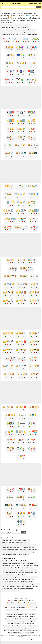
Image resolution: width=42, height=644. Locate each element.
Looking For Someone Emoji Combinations (11, 584)
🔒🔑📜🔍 (34, 301)
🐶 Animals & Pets (22, 603)
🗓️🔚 (26, 39)
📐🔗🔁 (32, 121)
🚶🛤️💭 (10, 497)
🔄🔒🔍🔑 (20, 194)
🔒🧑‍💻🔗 (10, 423)
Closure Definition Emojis (7, 25)
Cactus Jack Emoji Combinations (15, 628)
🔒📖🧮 (21, 260)
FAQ (22, 635)
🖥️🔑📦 (10, 448)
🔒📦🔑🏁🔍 (26, 268)
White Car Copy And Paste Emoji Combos (11, 591)
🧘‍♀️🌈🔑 (21, 513)
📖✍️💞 (32, 129)
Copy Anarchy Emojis (32, 619)
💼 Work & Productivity (10, 607)
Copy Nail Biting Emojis (12, 616)
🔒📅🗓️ (34, 227)
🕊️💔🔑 (11, 440)
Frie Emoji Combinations (7, 589)
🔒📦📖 (13, 268)
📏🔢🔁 (10, 121)
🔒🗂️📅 (34, 374)
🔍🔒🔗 (21, 202)
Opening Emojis (23, 34)
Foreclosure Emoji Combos (7, 30)
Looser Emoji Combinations (8, 568)
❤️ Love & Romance (12, 600)
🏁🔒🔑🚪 (22, 63)
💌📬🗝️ (10, 71)
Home (2, 11)
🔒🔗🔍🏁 (21, 366)
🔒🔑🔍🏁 (8, 342)
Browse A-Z (14, 635)
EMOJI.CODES (4, 1)
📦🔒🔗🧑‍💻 (21, 153)
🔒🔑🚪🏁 (10, 358)
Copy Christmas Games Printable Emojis (24, 568)
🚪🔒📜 (32, 489)
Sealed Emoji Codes (32, 34)
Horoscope (34, 635)
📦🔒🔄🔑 (20, 145)
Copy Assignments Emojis (28, 32)
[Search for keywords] (19, 7)
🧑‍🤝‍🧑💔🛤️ (33, 505)
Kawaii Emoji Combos (23, 616)
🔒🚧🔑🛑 (21, 407)
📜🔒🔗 (32, 137)
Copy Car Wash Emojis (29, 628)
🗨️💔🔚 (21, 489)
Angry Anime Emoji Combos (8, 565)
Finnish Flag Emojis (22, 626)
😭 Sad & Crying (31, 600)
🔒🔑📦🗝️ (34, 333)
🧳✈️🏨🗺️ (32, 47)
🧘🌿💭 (10, 513)
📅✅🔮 (32, 112)
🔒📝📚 (32, 260)
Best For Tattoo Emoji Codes (32, 586)
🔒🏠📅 (8, 227)
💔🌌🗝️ (21, 71)
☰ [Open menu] (3, 4)
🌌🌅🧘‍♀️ (10, 55)
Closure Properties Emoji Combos (9, 554)
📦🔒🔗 (9, 153)
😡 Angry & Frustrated (12, 603)
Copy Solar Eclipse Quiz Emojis (29, 563)
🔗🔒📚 (32, 423)
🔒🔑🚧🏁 (8, 350)
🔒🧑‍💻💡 (33, 415)
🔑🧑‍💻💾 (22, 219)
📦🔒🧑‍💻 (33, 153)
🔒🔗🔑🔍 (22, 374)
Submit (24, 532)
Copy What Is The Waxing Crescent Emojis (31, 584)
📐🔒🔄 (21, 121)
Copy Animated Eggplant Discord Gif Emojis (23, 589)
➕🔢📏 (21, 522)
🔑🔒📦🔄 (8, 211)
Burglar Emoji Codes (19, 614)
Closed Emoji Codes (32, 30)
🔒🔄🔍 (34, 276)
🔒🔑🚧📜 (21, 350)
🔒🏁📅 (33, 219)
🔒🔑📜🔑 (8, 333)
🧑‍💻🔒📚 (9, 505)
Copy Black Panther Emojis (28, 623)
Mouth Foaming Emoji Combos (8, 586)
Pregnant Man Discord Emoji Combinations (11, 563)
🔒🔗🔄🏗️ (8, 366)
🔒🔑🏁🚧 (8, 292)
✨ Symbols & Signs (32, 610)
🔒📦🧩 (24, 276)
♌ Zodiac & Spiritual (33, 607)
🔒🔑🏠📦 (34, 292)
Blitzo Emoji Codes (33, 570)
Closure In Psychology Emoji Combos (10, 34)
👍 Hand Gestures (10, 610)
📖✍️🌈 (21, 129)
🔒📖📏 (10, 260)
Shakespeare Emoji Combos (10, 626)
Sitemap (20, 637)
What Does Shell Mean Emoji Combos (10, 570)
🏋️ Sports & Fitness (31, 605)
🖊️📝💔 (31, 440)
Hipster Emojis (19, 630)
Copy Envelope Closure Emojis (22, 27)
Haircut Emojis (21, 621)
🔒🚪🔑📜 (34, 407)
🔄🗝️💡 (10, 202)
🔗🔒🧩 (9, 432)
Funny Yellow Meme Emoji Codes (31, 630)
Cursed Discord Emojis (20, 575)
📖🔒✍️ (10, 129)
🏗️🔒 (33, 63)
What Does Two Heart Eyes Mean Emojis (10, 582)
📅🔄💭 (21, 112)
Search (38, 7)
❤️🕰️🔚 (32, 513)
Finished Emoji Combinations (8, 27)
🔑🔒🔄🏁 (21, 211)
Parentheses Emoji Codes (33, 626)
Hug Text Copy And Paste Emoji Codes (30, 565)
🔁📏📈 (9, 186)
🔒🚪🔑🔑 (10, 415)
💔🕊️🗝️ (9, 80)
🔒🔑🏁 (34, 284)
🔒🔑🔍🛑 (21, 342)
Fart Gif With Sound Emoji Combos (26, 579)
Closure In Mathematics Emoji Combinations (11, 32)
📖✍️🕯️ (10, 137)
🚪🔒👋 (9, 47)
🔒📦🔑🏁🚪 (10, 276)
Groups (18, 635)
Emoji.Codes (8, 635)
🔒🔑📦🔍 (21, 333)
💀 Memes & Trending (21, 610)
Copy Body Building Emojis (31, 572)
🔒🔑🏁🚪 (21, 292)
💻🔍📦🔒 (32, 80)
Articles (25, 635)
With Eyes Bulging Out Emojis (8, 561)
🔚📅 (16, 39)
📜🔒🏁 (21, 137)
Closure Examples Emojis (21, 30)
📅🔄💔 (10, 112)
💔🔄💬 (32, 71)
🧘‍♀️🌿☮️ (20, 47)
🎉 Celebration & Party (21, 607)
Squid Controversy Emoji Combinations (29, 577)
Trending (29, 635)
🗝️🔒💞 (10, 489)
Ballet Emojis (32, 616)
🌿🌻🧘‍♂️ (32, 55)
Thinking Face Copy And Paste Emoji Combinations (13, 572)
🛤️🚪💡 (21, 497)
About (39, 635)
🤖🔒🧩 (32, 497)
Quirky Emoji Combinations (31, 614)
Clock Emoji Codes (9, 619)
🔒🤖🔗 (22, 415)
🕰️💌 (21, 440)
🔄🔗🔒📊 (33, 194)
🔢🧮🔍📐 (21, 432)
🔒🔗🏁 (22, 358)
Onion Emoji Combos (12, 621)
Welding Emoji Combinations (14, 623)
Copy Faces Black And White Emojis (9, 579)
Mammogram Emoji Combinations (16, 633)
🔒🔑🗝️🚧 (34, 342)
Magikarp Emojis (23, 570)
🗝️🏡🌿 (36, 39)
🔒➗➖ (21, 423)
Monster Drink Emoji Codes (27, 582)
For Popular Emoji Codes (21, 561)
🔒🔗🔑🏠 (34, 366)
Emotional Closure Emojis (23, 554)
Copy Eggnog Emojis (29, 633)
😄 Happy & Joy (22, 600)
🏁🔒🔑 (10, 63)
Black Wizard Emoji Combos (8, 575)
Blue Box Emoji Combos (9, 630)
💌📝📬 (6, 39)
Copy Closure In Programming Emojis (26, 552)
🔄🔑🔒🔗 (32, 186)
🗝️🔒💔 (21, 456)
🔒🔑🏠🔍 (8, 301)
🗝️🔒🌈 (32, 448)
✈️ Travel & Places (21, 605)
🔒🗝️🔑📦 (8, 407)
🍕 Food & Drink (32, 603)
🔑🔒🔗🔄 (10, 219)
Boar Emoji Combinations (20, 619)
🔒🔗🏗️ (33, 358)
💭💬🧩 (20, 80)
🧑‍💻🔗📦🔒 (21, 505)
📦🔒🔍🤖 (33, 145)
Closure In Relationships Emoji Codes (22, 25)
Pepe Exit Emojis (20, 586)
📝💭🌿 (8, 145)
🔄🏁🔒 (20, 186)
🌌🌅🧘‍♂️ (21, 55)
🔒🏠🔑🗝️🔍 (21, 227)
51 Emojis (18, 565)
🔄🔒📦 (8, 194)
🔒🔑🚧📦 (34, 350)
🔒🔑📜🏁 (21, 301)
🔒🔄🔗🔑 (9, 284)
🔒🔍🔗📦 (22, 284)
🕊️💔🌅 (33, 432)
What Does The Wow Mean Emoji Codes (10, 577)
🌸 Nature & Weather (11, 605)
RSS (23, 637)
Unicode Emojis (9, 614)
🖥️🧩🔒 (21, 448)
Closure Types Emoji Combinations (9, 552)
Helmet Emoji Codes (30, 621)
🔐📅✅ (32, 202)
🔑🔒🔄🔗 (34, 211)
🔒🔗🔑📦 (9, 374)
